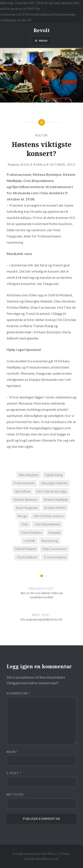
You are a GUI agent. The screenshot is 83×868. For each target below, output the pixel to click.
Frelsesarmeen (24, 483)
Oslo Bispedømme (47, 524)
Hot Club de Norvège (52, 491)
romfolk (29, 541)
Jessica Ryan (31, 165)
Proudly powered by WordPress (35, 854)
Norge (22, 516)
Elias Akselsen (29, 475)
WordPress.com (47, 859)
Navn (12, 752)
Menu (43, 41)
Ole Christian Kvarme (48, 516)
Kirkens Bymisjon (26, 500)
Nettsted (15, 795)
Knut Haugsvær (27, 508)
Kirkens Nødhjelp (56, 500)
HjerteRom (23, 491)
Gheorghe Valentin (54, 483)
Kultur (42, 135)
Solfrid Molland (25, 549)
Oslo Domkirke (32, 533)
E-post (14, 773)
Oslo (25, 524)
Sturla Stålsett (27, 557)
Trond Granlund (55, 557)
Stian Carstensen (54, 549)
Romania (54, 533)
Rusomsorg (50, 541)
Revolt (42, 30)
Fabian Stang (54, 475)
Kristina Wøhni (55, 508)
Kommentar (18, 693)
